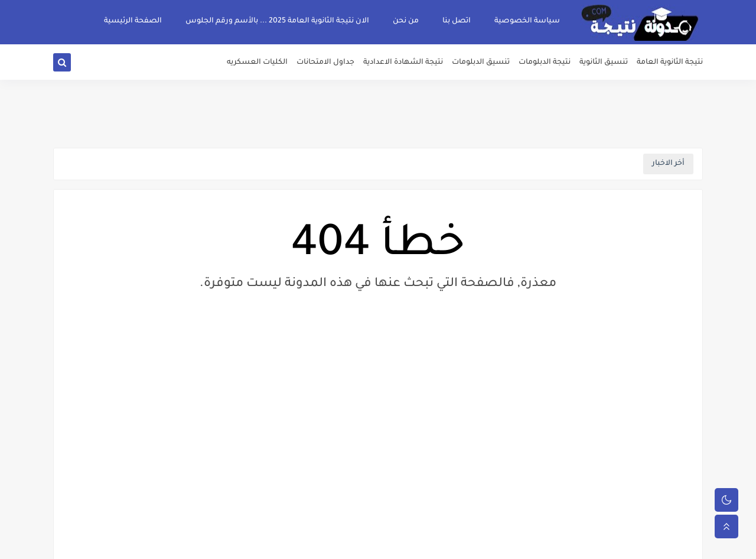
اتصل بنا (457, 21)
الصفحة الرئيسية (133, 21)
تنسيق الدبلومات (481, 63)
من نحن (406, 21)
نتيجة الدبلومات (545, 63)
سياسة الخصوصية (527, 21)
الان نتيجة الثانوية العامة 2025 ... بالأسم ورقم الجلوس (277, 21)
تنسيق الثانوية (604, 63)
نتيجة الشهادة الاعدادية (403, 63)
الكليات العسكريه (257, 63)
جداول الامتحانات (325, 63)
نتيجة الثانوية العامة (670, 63)
